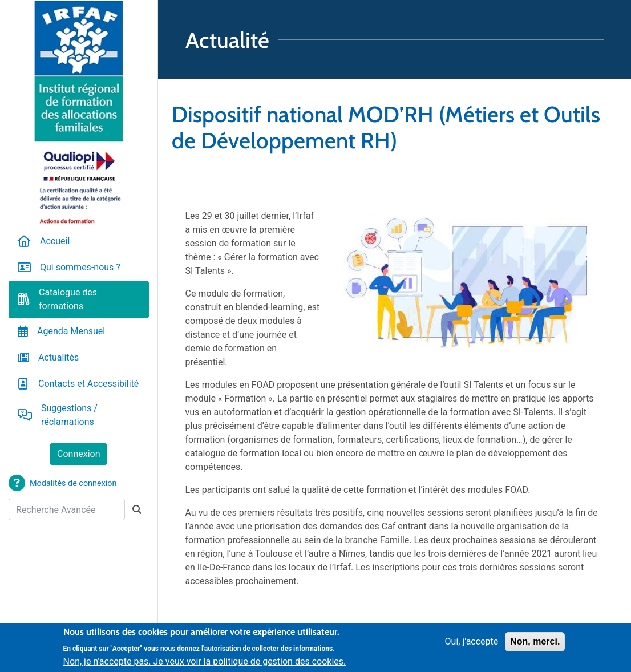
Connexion (78, 454)
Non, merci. (535, 645)
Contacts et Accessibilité (88, 384)
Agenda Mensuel (71, 331)
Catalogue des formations (68, 299)
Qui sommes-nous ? (80, 267)
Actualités (58, 357)
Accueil (55, 241)
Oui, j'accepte (472, 645)
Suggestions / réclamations (69, 415)
